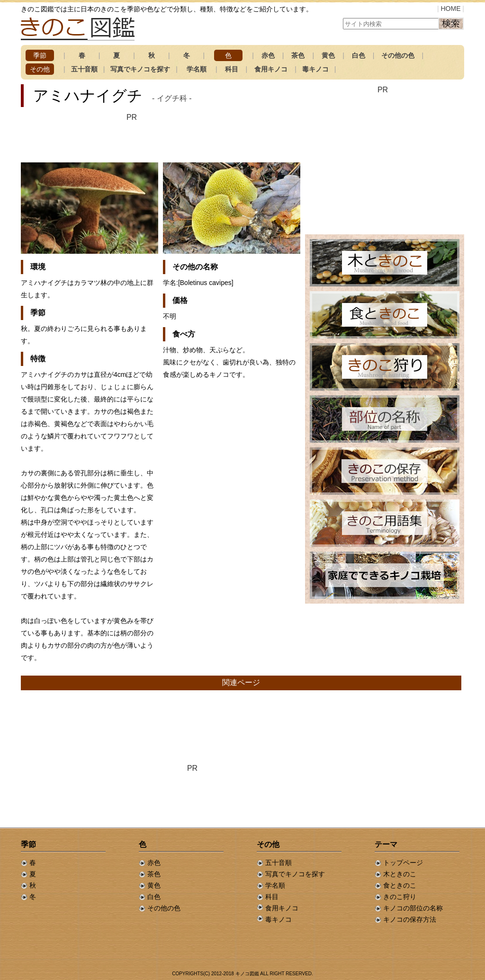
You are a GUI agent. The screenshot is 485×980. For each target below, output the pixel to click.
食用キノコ (271, 69)
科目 (232, 69)
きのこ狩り (395, 897)
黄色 (328, 55)
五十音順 (84, 69)
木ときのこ (395, 874)
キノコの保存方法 (405, 919)
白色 (359, 55)
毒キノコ (315, 69)
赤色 (268, 55)
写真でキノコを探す (140, 69)
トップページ (399, 863)
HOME (450, 9)
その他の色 (398, 55)
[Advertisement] (132, 137)
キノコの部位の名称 (409, 908)
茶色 (298, 55)
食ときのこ (395, 885)
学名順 (197, 69)
